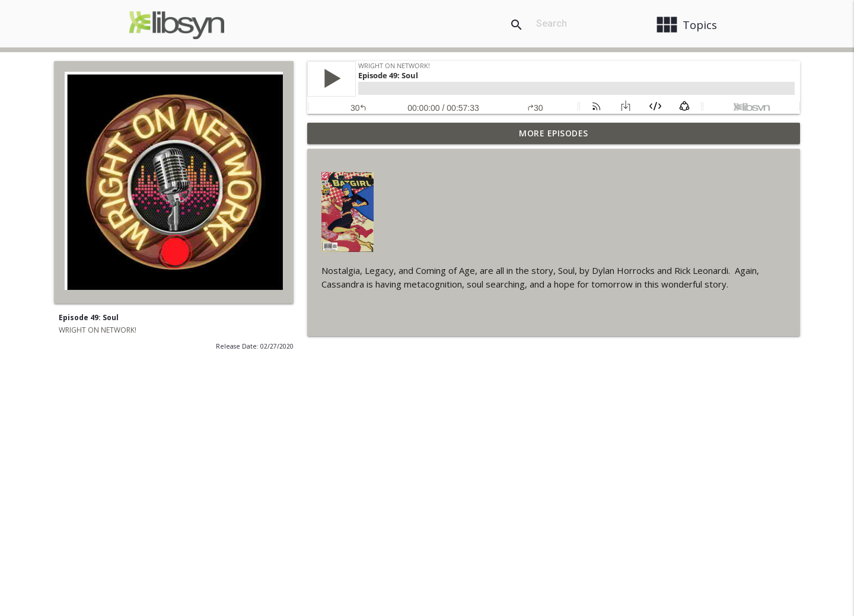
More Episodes (554, 133)
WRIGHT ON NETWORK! (98, 330)
